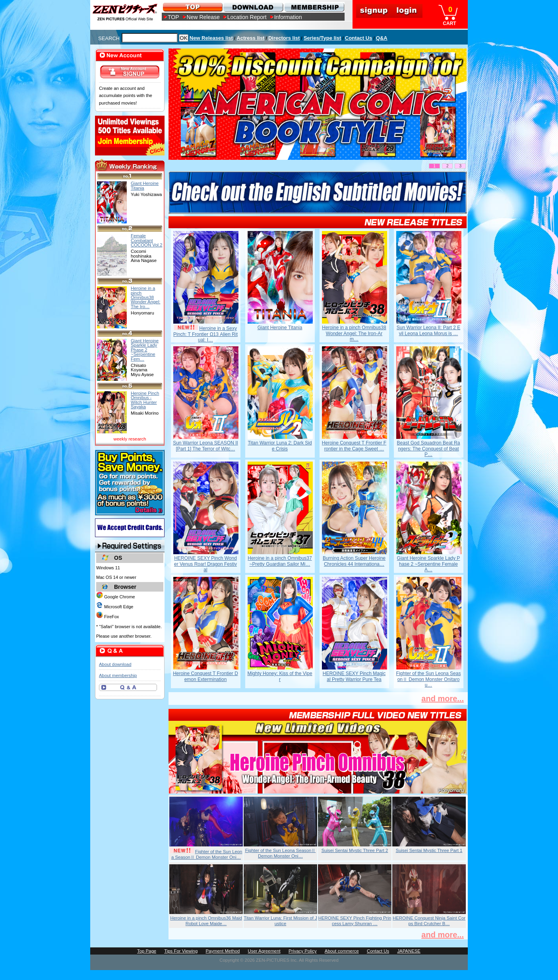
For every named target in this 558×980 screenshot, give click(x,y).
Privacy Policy (303, 951)
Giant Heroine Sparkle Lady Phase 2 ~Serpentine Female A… (429, 564)
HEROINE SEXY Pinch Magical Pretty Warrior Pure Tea (354, 676)
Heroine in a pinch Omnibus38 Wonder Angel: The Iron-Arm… (354, 333)
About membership (118, 675)
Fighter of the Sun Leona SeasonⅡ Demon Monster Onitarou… (429, 679)
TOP (173, 17)
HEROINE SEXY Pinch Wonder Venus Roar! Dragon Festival (205, 564)
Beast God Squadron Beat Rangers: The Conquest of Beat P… (429, 449)
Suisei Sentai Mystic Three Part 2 (355, 850)
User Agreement (264, 951)
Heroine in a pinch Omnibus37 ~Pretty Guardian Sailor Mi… (280, 561)
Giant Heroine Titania (280, 328)
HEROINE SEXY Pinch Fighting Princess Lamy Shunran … (355, 921)
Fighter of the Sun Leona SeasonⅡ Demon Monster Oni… (207, 854)
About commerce (342, 951)
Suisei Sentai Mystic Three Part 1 (429, 850)
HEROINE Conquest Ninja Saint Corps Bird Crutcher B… (429, 921)
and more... (443, 699)
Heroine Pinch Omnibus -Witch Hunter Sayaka (145, 400)
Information (288, 17)
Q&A (382, 38)
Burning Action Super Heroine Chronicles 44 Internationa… (354, 561)
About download (115, 664)
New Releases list (211, 38)
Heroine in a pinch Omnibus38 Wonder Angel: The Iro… (145, 297)
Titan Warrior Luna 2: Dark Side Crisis (280, 446)
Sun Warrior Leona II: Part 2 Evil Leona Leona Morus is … (428, 330)
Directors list (284, 38)
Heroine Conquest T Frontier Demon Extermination (205, 676)
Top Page (147, 951)
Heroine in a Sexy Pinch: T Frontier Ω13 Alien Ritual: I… (205, 334)
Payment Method (223, 951)
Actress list (250, 38)
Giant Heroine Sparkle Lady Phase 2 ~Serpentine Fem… (145, 350)
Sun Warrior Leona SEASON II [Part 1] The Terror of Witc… (205, 446)
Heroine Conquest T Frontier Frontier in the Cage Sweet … (354, 446)
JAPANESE (409, 951)
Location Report (247, 17)
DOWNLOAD (253, 7)
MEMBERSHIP (314, 7)
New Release (203, 17)
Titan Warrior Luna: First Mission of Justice (280, 921)
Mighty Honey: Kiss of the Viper (280, 676)
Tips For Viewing (181, 951)
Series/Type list (322, 38)
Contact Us (359, 38)
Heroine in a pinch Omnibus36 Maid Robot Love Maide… (206, 921)
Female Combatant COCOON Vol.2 (147, 240)
